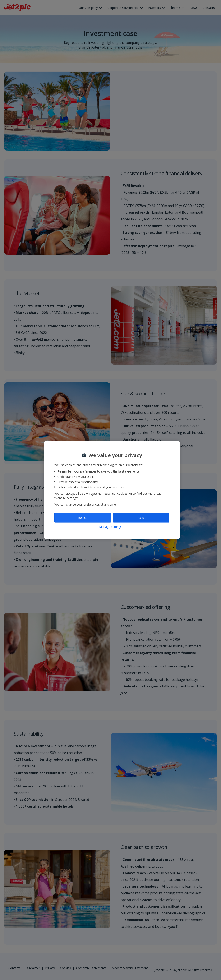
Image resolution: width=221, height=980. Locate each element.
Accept (141, 518)
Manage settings (110, 526)
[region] (112, 490)
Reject (82, 518)
